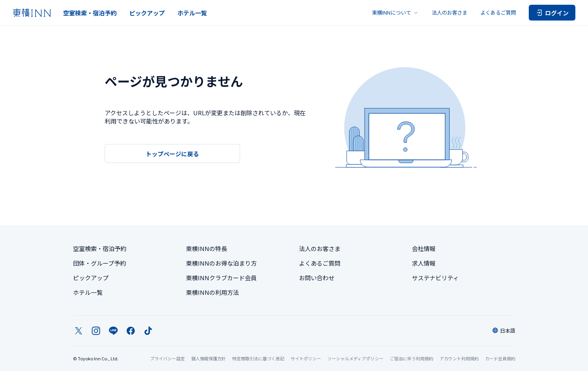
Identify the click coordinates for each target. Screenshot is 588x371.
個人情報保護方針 (209, 358)
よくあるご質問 (498, 12)
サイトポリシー (306, 358)
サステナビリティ (435, 278)
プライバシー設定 (167, 359)
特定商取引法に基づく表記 (258, 358)
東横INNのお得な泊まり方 (221, 263)
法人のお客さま (450, 12)
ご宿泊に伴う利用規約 (411, 358)
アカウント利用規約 (459, 358)
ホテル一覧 (192, 13)
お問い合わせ (317, 278)
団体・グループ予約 (100, 263)
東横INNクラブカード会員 (221, 278)
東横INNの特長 (207, 248)
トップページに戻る (172, 154)
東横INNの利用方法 (212, 292)
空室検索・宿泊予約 (90, 13)
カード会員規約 (500, 358)
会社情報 (424, 248)
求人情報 (424, 263)
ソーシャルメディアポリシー (355, 358)
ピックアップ (147, 13)
